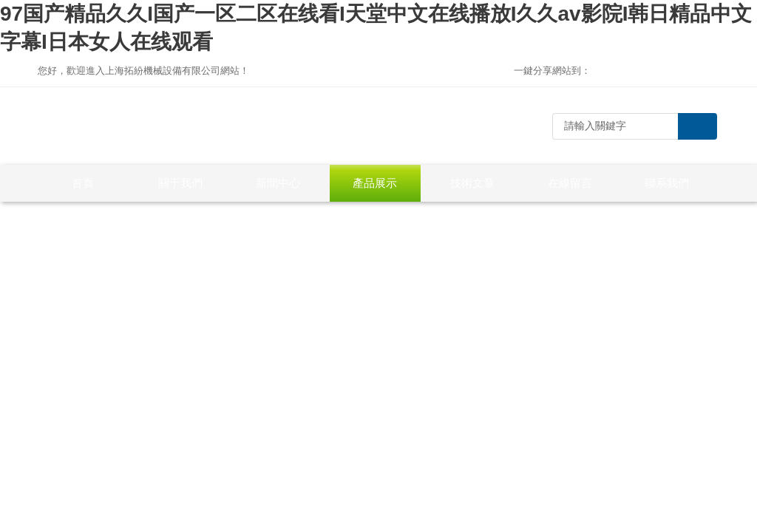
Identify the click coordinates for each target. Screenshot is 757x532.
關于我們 (180, 183)
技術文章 (472, 183)
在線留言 (570, 183)
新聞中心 (278, 183)
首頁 (83, 183)
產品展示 (375, 183)
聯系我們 (667, 183)
